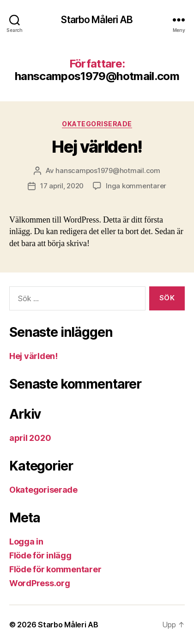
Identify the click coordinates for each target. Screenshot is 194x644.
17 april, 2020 (62, 186)
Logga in (26, 542)
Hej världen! (97, 147)
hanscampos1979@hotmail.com (108, 170)
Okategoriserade (97, 124)
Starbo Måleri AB (97, 20)
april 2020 (30, 438)
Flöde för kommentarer (55, 569)
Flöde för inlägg (40, 555)
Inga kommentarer (136, 186)
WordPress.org (40, 583)
